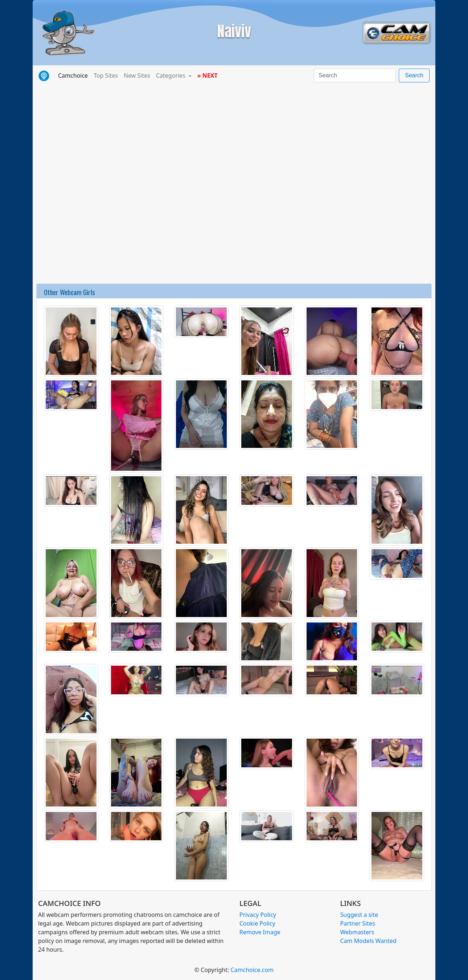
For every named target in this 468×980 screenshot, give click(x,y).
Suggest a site (359, 915)
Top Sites (106, 75)
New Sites (137, 75)
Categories (171, 75)
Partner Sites (358, 923)
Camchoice (74, 75)
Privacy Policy (258, 915)
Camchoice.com (252, 970)
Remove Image (260, 932)
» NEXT (208, 75)
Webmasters (357, 932)
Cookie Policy (257, 923)
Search (414, 75)
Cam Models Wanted (368, 941)
